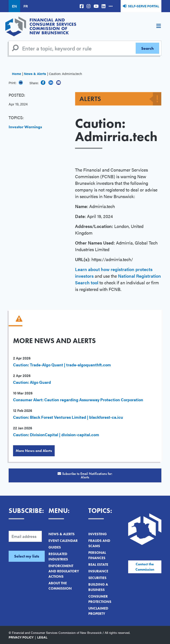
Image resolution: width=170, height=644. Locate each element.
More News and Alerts (34, 451)
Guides (55, 547)
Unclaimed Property (98, 611)
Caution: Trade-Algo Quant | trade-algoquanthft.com (62, 365)
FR (26, 6)
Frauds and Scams (99, 543)
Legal (42, 637)
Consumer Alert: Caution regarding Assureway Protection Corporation (78, 400)
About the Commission (60, 586)
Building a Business (98, 587)
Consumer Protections (100, 599)
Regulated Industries (58, 557)
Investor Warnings (25, 127)
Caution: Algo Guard (32, 382)
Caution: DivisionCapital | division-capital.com (56, 435)
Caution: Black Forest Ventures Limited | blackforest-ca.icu (68, 417)
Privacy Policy (21, 637)
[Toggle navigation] (158, 27)
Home (16, 74)
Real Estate (98, 565)
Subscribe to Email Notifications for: (85, 475)
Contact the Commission (145, 567)
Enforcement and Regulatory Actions (64, 571)
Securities (97, 578)
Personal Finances (97, 555)
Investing (98, 534)
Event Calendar (63, 541)
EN (14, 6)
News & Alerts (35, 74)
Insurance (98, 571)
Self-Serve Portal (144, 6)
